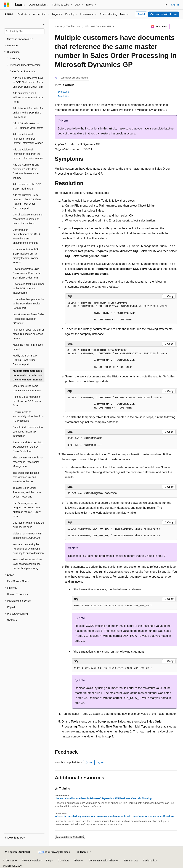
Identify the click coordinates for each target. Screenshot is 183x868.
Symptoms (63, 92)
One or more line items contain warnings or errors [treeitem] (27, 388)
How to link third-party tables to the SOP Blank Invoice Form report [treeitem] (29, 304)
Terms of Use (131, 861)
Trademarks (149, 861)
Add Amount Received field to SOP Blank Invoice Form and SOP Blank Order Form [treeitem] (28, 82)
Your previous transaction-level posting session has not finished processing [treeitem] (27, 564)
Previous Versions (32, 861)
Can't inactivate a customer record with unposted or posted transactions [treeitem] (28, 219)
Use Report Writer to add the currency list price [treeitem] (29, 525)
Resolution (63, 96)
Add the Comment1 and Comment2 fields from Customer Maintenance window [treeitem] (26, 171)
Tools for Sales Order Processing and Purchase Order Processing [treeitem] (27, 492)
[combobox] (24, 31)
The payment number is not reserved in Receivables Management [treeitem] (28, 462)
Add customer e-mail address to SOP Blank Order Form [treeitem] (29, 97)
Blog (49, 861)
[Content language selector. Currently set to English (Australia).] (17, 852)
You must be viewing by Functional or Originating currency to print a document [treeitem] (29, 549)
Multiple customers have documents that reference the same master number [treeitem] (28, 375)
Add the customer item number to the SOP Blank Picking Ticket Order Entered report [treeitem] (27, 202)
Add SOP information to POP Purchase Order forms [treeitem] (28, 126)
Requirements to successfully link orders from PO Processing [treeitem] (28, 416)
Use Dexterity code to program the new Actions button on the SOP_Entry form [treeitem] (27, 510)
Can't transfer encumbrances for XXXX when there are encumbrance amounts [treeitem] (26, 236)
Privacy (78, 861)
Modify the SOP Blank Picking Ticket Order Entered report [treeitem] (25, 360)
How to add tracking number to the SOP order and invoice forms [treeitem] (28, 288)
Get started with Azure (163, 14)
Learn (59, 26)
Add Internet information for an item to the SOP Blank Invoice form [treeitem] (28, 113)
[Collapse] (44, 24)
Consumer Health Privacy (103, 861)
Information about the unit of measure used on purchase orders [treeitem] (28, 334)
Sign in (175, 5)
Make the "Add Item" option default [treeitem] (28, 347)
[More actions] (174, 27)
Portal (141, 14)
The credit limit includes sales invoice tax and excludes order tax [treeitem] (26, 477)
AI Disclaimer (10, 861)
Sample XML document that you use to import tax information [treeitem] (28, 432)
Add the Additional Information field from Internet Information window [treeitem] (28, 139)
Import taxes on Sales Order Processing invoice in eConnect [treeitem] (28, 319)
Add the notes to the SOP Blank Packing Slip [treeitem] (27, 186)
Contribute (64, 861)
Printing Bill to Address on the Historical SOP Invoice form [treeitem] (27, 401)
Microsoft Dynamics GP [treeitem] (20, 39)
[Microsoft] (7, 5)
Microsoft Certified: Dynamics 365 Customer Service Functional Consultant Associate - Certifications (115, 816)
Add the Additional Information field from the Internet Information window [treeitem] (28, 154)
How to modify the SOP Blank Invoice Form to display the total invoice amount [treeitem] (26, 256)
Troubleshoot (73, 26)
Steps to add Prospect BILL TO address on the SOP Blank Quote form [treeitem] (28, 447)
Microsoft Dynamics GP (98, 26)
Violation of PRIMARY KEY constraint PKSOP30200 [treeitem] (28, 536)
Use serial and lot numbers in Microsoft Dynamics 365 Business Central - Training (103, 798)
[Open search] (166, 5)
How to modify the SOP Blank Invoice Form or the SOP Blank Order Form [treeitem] (27, 273)
